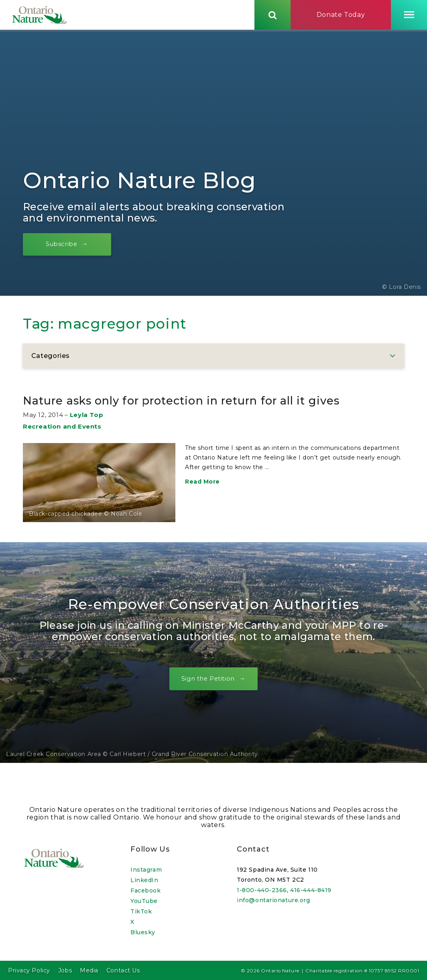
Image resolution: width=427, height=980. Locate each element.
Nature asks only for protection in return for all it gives (208, 414)
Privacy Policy (29, 970)
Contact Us (123, 970)
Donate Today (341, 17)
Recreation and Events (62, 449)
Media (89, 970)
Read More (202, 504)
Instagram (146, 870)
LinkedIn (144, 880)
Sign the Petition (207, 701)
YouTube (144, 901)
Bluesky (143, 932)
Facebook (145, 891)
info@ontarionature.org (273, 900)
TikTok (141, 911)
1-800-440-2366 (262, 890)
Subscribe (69, 250)
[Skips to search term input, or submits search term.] (272, 17)
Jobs (65, 970)
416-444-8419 (311, 890)
